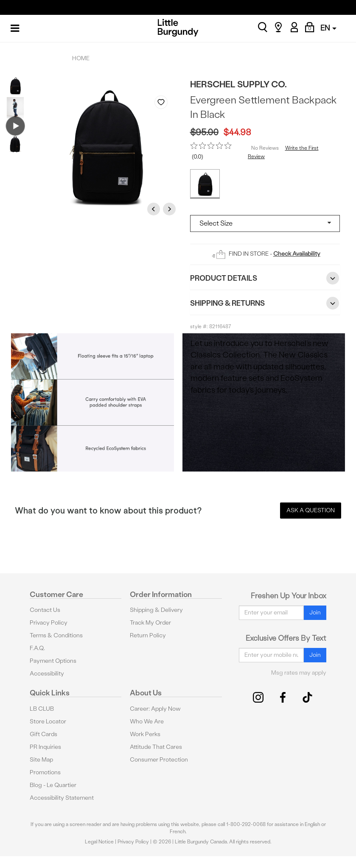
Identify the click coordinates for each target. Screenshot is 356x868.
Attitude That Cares (156, 747)
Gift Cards (43, 734)
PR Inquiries (45, 747)
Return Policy (148, 635)
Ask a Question (311, 510)
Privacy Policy (49, 623)
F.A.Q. (37, 648)
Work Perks (145, 734)
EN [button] (328, 28)
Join (315, 613)
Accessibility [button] (47, 674)
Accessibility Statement (62, 798)
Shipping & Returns (265, 303)
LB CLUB (42, 709)
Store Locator (48, 721)
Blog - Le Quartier (53, 785)
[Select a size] (265, 223)
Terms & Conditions (56, 635)
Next (171, 209)
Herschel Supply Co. (238, 84)
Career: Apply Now (155, 709)
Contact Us (45, 610)
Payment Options (53, 661)
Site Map (41, 760)
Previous (155, 209)
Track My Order (150, 623)
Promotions (45, 772)
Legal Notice (99, 842)
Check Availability (297, 254)
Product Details (265, 278)
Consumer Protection (159, 760)
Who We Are (147, 721)
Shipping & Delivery (156, 610)
